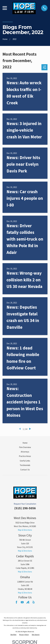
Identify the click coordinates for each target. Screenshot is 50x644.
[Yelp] (34, 602)
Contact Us (25, 470)
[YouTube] (22, 602)
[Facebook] (16, 602)
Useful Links (25, 461)
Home (25, 443)
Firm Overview (25, 447)
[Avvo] (28, 602)
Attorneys (25, 452)
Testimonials (25, 465)
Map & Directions (25, 530)
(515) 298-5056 (25, 508)
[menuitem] (13, 635)
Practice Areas (25, 456)
